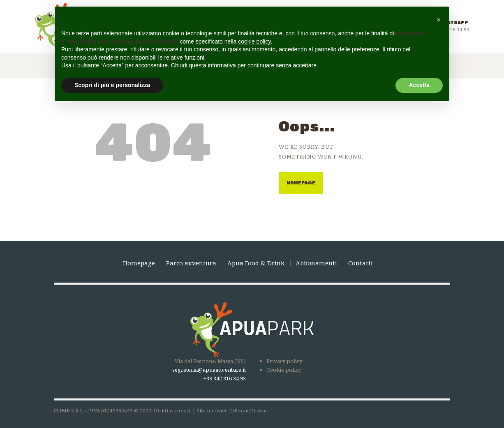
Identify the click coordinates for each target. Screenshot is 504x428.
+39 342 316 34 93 (225, 378)
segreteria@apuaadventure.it (209, 370)
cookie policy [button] (254, 41)
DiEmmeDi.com (248, 411)
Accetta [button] (419, 85)
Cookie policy (284, 370)
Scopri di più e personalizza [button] (112, 85)
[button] (439, 20)
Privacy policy (284, 361)
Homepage (301, 183)
